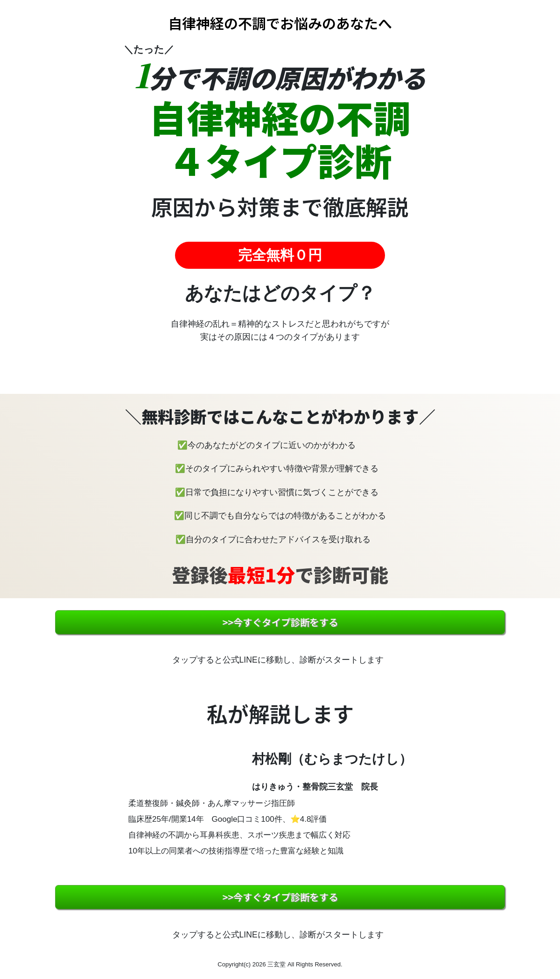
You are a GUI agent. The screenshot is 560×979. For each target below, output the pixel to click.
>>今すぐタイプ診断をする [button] (280, 622)
